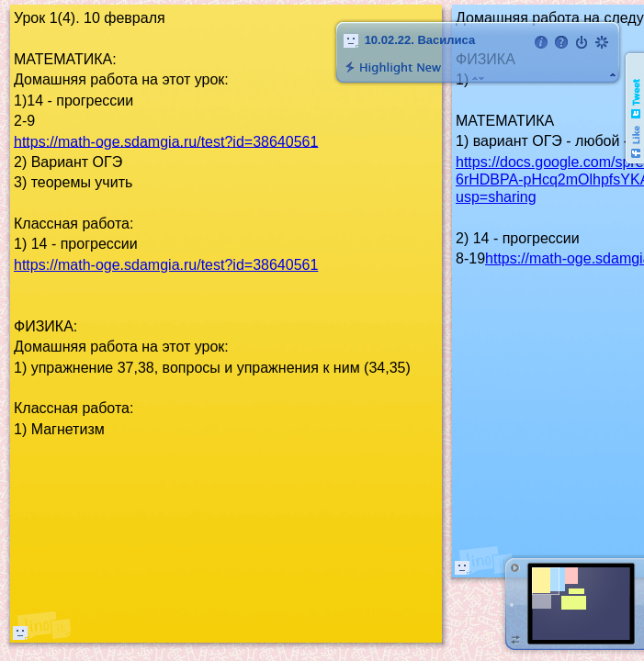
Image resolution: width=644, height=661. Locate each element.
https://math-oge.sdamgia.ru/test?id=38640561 (166, 141)
